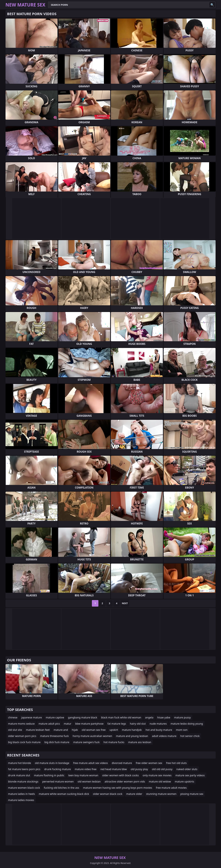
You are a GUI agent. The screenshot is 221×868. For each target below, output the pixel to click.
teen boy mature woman (83, 775)
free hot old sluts (176, 763)
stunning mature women (161, 794)
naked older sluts (187, 769)
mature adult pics (49, 724)
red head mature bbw (114, 769)
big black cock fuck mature (24, 742)
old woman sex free (94, 730)
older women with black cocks (120, 775)
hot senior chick (190, 736)
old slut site (15, 730)
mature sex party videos (190, 775)
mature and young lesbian (132, 736)
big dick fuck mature (57, 742)
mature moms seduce (21, 724)
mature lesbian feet (38, 730)
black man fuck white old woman (121, 717)
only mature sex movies (157, 775)
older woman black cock (108, 794)
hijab (75, 730)
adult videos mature (164, 736)
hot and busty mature (159, 730)
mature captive (55, 717)
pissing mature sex (192, 794)
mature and (61, 730)
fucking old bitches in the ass (62, 788)
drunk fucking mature (57, 769)
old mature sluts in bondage (52, 763)
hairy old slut (138, 724)
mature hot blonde (20, 763)
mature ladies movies (21, 800)
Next (125, 603)
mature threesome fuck (54, 736)
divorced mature (122, 763)
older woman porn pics (22, 736)
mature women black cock (24, 788)
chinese (13, 717)
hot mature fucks (114, 742)
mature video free (86, 769)
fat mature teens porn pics (24, 769)
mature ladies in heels (22, 794)
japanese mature (32, 717)
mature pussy (182, 717)
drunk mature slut (19, 775)
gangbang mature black (83, 717)
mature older (134, 794)
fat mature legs (117, 724)
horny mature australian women (92, 736)
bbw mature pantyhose (89, 724)
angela (149, 717)
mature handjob (132, 730)
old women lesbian (89, 782)
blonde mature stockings (23, 782)
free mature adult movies (171, 788)
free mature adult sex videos (90, 763)
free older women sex (149, 763)
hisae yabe (164, 717)
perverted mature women (58, 782)
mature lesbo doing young (187, 724)
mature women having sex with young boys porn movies (118, 788)
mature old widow (160, 782)
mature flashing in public (49, 775)
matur (67, 724)
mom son (182, 730)
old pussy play (139, 769)
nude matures (158, 724)
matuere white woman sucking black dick (64, 794)
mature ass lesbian (140, 742)
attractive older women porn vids (125, 782)
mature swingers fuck (86, 742)
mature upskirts (184, 782)
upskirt (114, 730)
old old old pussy (162, 769)
